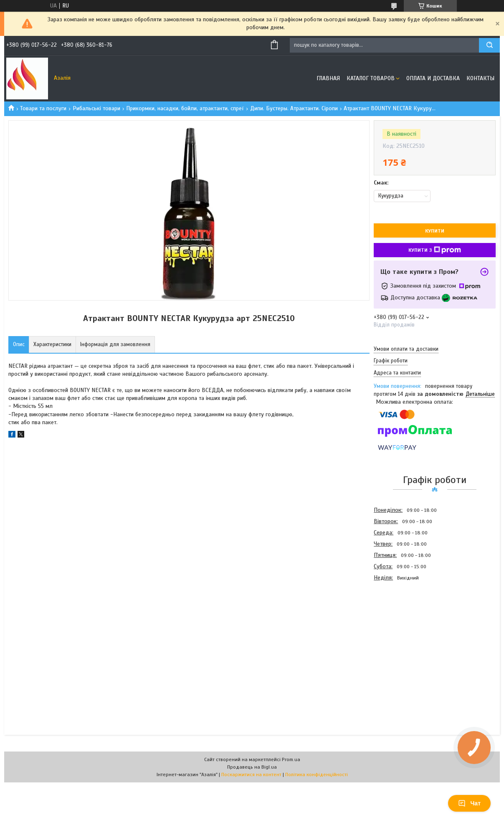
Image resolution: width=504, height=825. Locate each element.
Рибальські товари (96, 108)
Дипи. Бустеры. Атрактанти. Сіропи (294, 108)
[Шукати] (489, 45)
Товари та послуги (43, 108)
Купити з (435, 250)
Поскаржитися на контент (251, 774)
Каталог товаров (371, 78)
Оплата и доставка (433, 78)
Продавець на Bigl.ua (252, 767)
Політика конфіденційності (317, 774)
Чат (469, 803)
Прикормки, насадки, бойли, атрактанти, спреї (185, 108)
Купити (435, 231)
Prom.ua (291, 759)
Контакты (480, 78)
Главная (328, 78)
